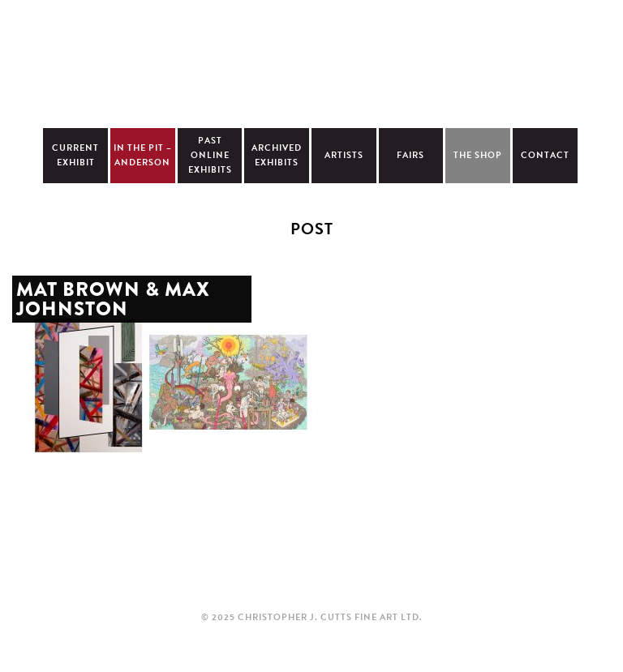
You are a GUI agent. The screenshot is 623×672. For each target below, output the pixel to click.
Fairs (410, 155)
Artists (344, 155)
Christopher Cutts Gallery (311, 62)
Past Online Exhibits (210, 155)
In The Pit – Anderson (143, 155)
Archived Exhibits (277, 155)
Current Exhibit (75, 155)
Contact (545, 155)
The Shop (478, 155)
